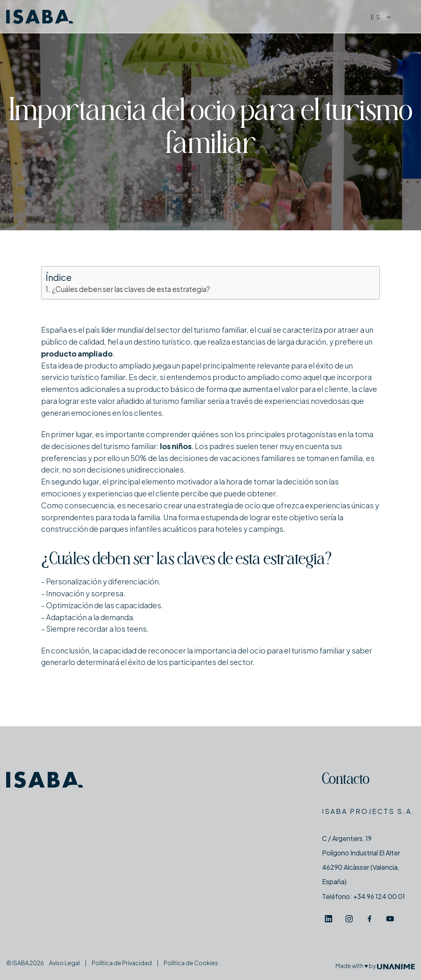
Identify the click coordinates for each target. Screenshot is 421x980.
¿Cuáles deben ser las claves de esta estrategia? (131, 289)
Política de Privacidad (122, 963)
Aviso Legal (64, 963)
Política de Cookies (191, 963)
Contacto (346, 780)
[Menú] (407, 17)
